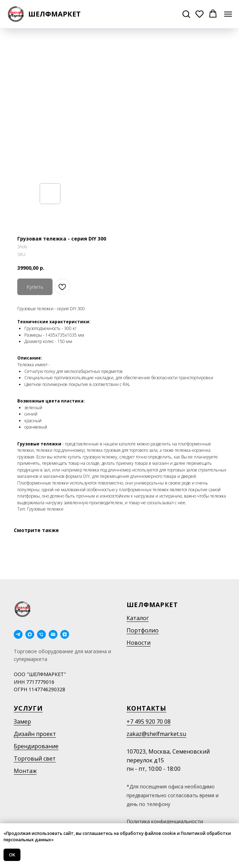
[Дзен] (65, 634)
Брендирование (36, 746)
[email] (53, 634)
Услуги (28, 708)
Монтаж (25, 771)
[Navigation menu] (228, 14)
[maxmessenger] (30, 634)
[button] (186, 14)
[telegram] (18, 634)
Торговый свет (35, 758)
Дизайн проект (35, 734)
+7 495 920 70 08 (149, 722)
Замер (22, 722)
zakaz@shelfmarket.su (156, 734)
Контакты (146, 708)
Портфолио (143, 630)
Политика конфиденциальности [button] (165, 821)
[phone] (41, 634)
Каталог (138, 618)
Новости (139, 643)
